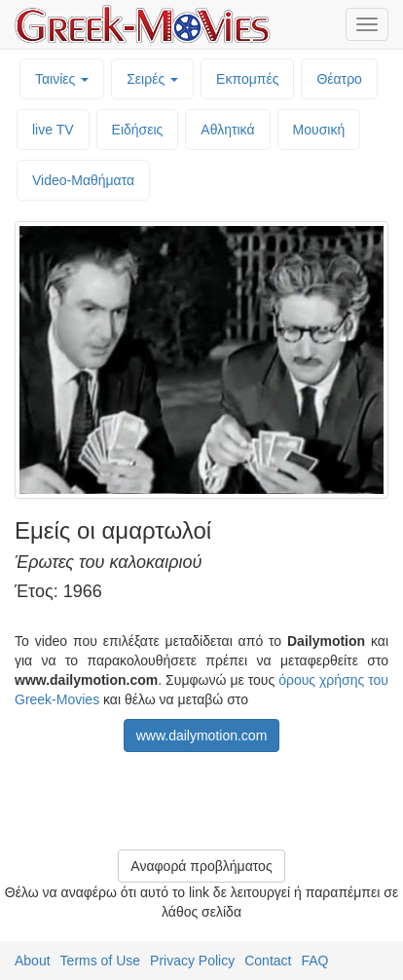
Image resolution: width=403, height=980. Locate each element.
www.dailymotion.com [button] (202, 735)
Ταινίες (62, 79)
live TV (53, 130)
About (33, 961)
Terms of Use (100, 961)
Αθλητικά (227, 130)
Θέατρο (339, 79)
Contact (268, 961)
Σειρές (152, 79)
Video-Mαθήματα (83, 180)
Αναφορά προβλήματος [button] (201, 866)
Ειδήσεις (138, 130)
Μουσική (319, 130)
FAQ (314, 961)
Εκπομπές (247, 79)
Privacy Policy (192, 961)
